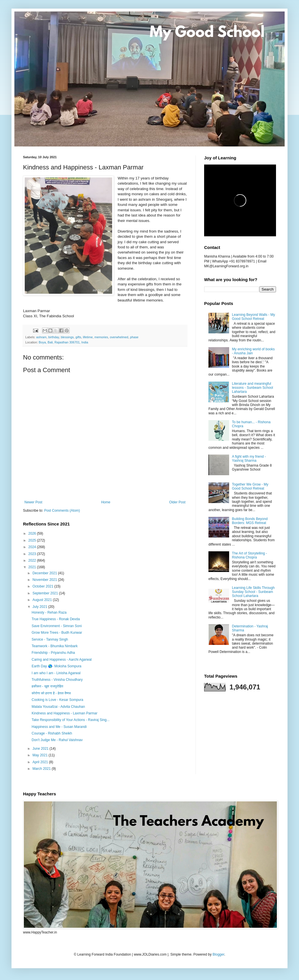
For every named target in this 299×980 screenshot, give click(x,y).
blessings (67, 337)
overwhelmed (119, 337)
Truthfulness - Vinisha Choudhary (57, 680)
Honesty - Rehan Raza (49, 612)
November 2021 (45, 580)
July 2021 (40, 607)
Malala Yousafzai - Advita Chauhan (58, 707)
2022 (33, 560)
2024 (33, 547)
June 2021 (41, 749)
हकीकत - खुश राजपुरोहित (47, 686)
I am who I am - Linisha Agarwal (56, 673)
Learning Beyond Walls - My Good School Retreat (254, 317)
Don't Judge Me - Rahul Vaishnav (57, 740)
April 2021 (41, 762)
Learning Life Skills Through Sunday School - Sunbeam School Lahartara (253, 592)
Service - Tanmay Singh (50, 639)
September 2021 (46, 593)
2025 (33, 540)
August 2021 (43, 600)
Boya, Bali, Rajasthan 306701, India (64, 342)
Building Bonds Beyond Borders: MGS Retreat (250, 521)
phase (134, 337)
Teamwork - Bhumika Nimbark (55, 646)
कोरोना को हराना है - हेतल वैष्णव (51, 693)
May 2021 (41, 755)
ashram (41, 337)
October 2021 (43, 586)
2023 (33, 554)
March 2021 (42, 769)
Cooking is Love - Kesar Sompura (57, 700)
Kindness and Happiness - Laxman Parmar (65, 713)
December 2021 (45, 573)
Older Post (177, 502)
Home (106, 502)
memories (101, 337)
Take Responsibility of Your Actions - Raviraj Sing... (71, 720)
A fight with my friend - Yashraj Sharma (249, 459)
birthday (54, 337)
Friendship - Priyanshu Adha (53, 653)
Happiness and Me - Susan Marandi (59, 727)
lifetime (88, 337)
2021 (33, 567)
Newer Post (33, 502)
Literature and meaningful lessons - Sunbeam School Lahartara (253, 388)
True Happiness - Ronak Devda (56, 619)
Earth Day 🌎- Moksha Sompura (56, 666)
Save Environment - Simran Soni (57, 626)
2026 (33, 534)
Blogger (218, 954)
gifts (78, 337)
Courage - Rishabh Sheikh (52, 733)
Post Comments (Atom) (62, 511)
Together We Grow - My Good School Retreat (250, 486)
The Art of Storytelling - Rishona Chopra (250, 555)
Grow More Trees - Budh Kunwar (57, 633)
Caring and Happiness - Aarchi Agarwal (62, 660)
